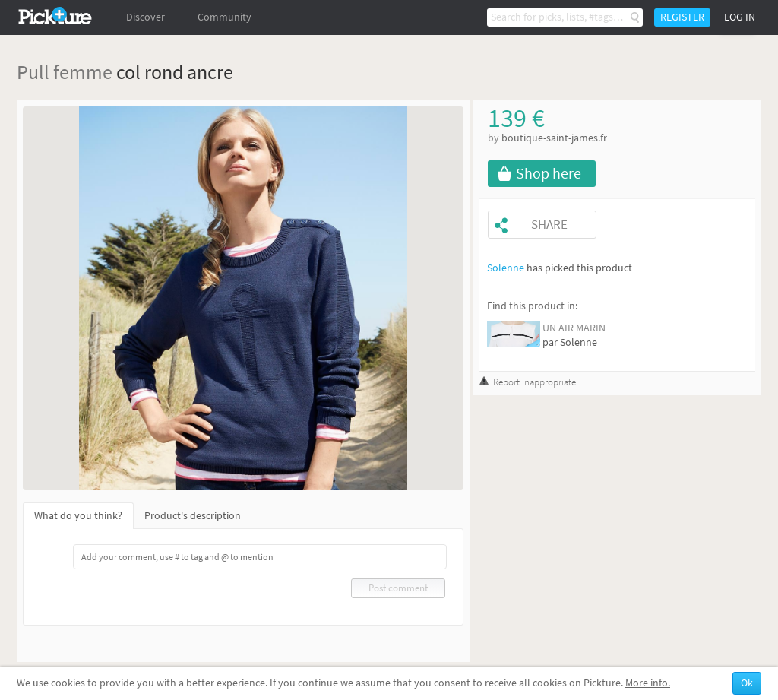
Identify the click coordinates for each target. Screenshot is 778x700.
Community (225, 17)
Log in (740, 17)
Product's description (193, 516)
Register (682, 17)
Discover (145, 17)
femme (83, 72)
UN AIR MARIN (574, 328)
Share (549, 225)
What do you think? (78, 516)
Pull (33, 72)
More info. (648, 683)
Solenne (506, 268)
